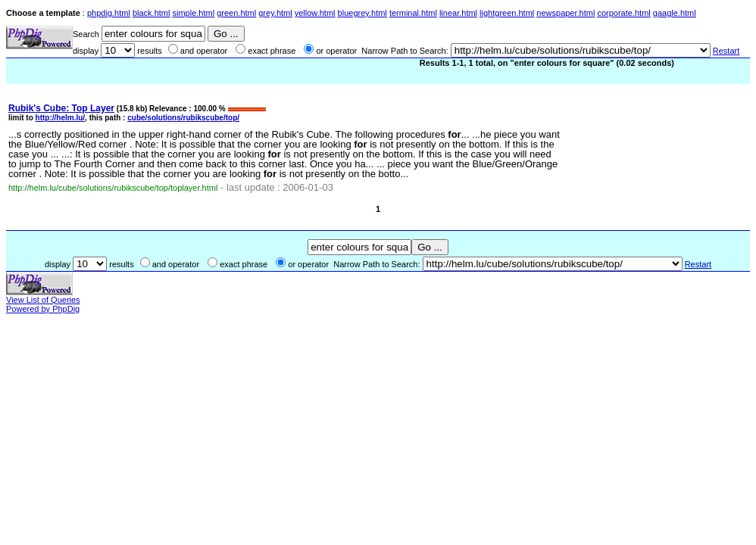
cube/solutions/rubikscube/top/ (183, 118)
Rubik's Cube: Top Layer (61, 108)
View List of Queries (43, 300)
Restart (726, 51)
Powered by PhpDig (43, 309)
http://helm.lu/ (61, 118)
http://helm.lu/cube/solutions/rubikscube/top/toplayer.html (113, 188)
